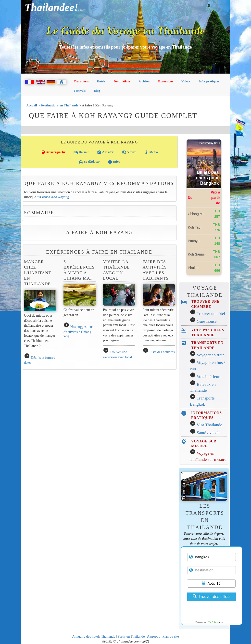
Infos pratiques (209, 81)
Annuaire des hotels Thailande (94, 636)
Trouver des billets (212, 597)
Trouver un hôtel (211, 314)
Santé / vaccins (210, 433)
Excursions (166, 81)
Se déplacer (89, 162)
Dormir (81, 152)
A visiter (144, 81)
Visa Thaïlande (209, 425)
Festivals (80, 91)
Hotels (101, 81)
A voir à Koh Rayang (54, 197)
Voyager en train (211, 355)
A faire (129, 152)
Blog (97, 91)
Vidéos (186, 81)
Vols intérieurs (209, 377)
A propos (154, 636)
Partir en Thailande (131, 636)
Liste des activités (162, 352)
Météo (151, 152)
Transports (81, 81)
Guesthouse (207, 321)
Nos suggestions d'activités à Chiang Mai (78, 332)
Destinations (122, 81)
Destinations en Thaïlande (60, 105)
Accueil (32, 105)
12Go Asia (211, 622)
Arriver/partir (53, 152)
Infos (114, 162)
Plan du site (170, 636)
